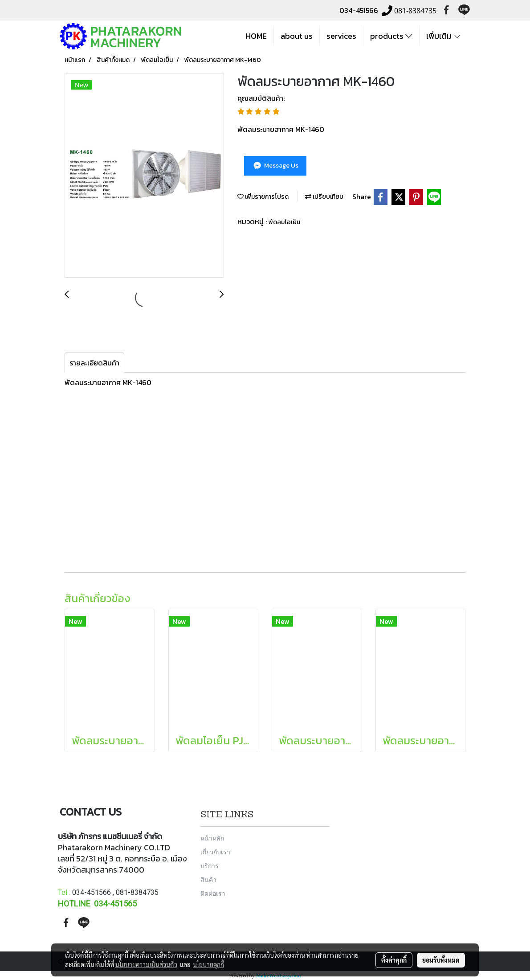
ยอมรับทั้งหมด (441, 960)
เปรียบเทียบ (324, 197)
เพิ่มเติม (444, 36)
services (341, 36)
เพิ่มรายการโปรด (263, 197)
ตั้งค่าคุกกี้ (394, 960)
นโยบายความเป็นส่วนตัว (146, 964)
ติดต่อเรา (213, 893)
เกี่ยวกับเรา (215, 852)
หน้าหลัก (212, 838)
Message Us (275, 166)
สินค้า (208, 880)
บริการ (210, 866)
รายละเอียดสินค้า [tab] (94, 363)
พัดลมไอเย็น (284, 222)
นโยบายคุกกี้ (208, 964)
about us (297, 36)
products (391, 36)
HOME (256, 36)
